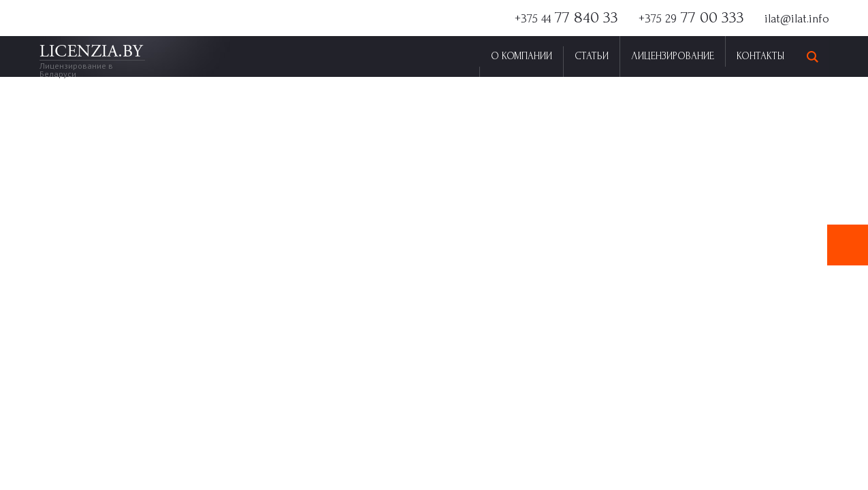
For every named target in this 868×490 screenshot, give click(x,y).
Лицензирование (673, 56)
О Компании (521, 56)
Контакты (760, 56)
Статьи (592, 56)
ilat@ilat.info (797, 19)
